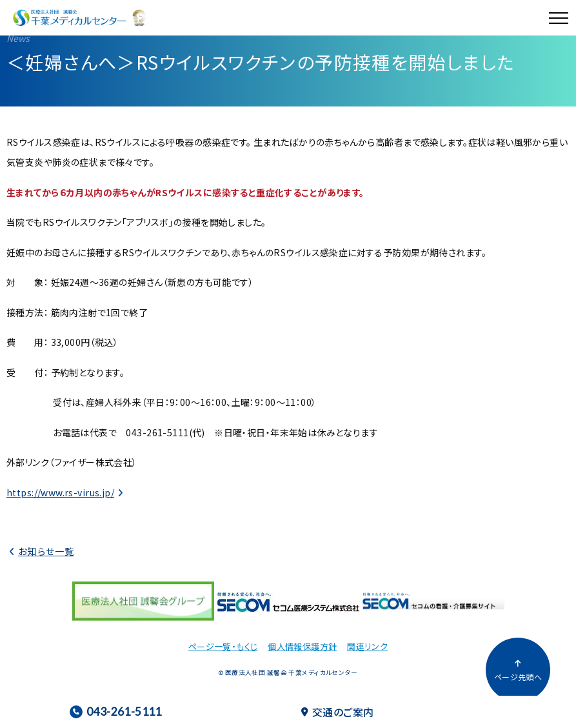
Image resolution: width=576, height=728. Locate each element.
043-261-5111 (116, 712)
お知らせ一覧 (46, 551)
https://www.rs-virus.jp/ (60, 492)
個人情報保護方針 (302, 646)
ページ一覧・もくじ (223, 646)
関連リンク (367, 646)
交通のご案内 (338, 712)
